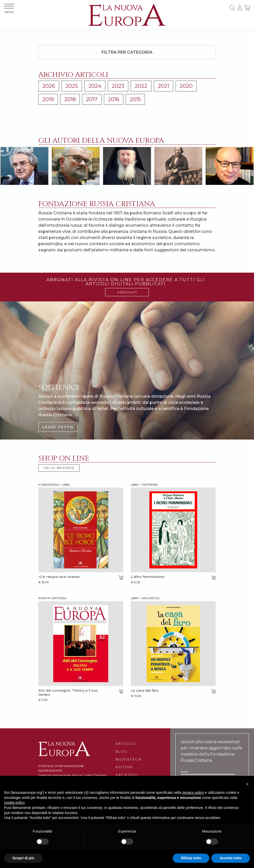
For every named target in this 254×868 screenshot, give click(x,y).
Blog (121, 752)
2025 (72, 86)
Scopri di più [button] (23, 858)
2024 (95, 86)
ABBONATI (127, 292)
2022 (141, 86)
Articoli (126, 744)
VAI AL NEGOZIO (59, 468)
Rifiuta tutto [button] (191, 858)
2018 (70, 99)
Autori (124, 767)
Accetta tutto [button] (231, 858)
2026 (49, 86)
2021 (164, 86)
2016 (114, 99)
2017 (92, 99)
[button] (247, 784)
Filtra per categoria (127, 52)
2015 (135, 99)
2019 (48, 99)
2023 (118, 86)
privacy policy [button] (193, 793)
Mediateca (129, 759)
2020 (186, 86)
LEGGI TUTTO (58, 427)
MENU (9, 9)
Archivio (127, 775)
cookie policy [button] (14, 803)
